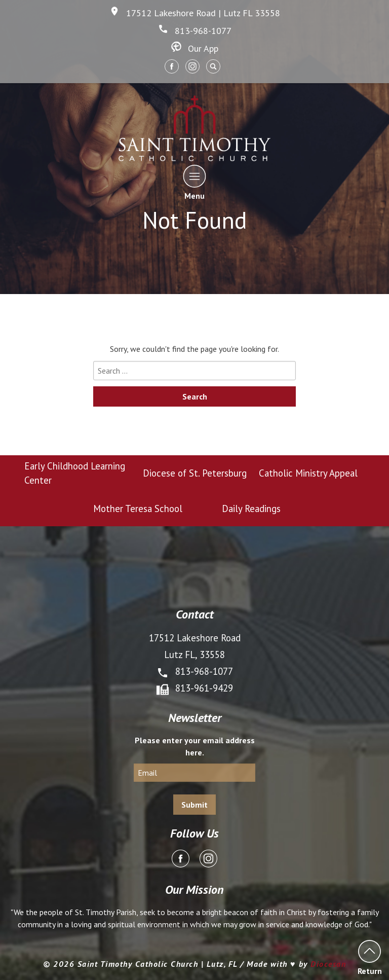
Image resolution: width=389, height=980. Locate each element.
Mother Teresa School (138, 509)
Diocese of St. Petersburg (195, 473)
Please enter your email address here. (195, 746)
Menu (195, 182)
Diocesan (328, 964)
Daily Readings (251, 509)
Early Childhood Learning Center (75, 473)
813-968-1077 (195, 31)
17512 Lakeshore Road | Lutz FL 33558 (195, 13)
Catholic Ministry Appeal (308, 473)
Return (369, 957)
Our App (195, 48)
